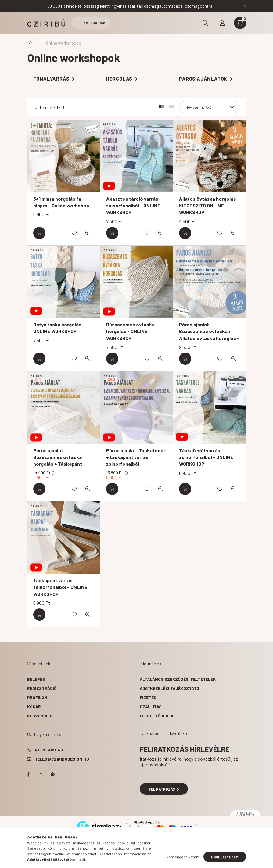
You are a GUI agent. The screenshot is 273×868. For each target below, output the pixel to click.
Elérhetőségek (157, 716)
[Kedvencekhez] (74, 233)
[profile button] (222, 23)
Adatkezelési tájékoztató (169, 688)
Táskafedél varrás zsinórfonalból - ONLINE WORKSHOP (206, 457)
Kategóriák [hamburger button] (91, 23)
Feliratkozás (164, 789)
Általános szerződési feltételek (178, 679)
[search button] (205, 23)
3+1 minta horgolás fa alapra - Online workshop (61, 202)
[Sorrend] (210, 107)
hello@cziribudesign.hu (62, 759)
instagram (41, 774)
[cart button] (240, 23)
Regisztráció (42, 688)
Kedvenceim (40, 716)
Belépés (36, 679)
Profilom (37, 697)
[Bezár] (245, 6)
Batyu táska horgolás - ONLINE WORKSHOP (59, 328)
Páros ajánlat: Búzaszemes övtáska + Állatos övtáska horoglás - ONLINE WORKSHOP (209, 335)
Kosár (34, 707)
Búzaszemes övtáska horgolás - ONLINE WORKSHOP (130, 331)
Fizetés (148, 697)
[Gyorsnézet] (88, 233)
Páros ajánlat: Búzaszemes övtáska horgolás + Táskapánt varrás (58, 461)
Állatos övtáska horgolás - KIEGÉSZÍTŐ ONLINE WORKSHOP (209, 206)
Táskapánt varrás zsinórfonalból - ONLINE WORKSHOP (60, 587)
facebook (28, 774)
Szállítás (151, 707)
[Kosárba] (39, 233)
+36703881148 (49, 750)
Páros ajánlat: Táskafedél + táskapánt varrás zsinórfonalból (135, 457)
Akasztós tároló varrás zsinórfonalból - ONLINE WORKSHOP (133, 206)
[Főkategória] (30, 43)
